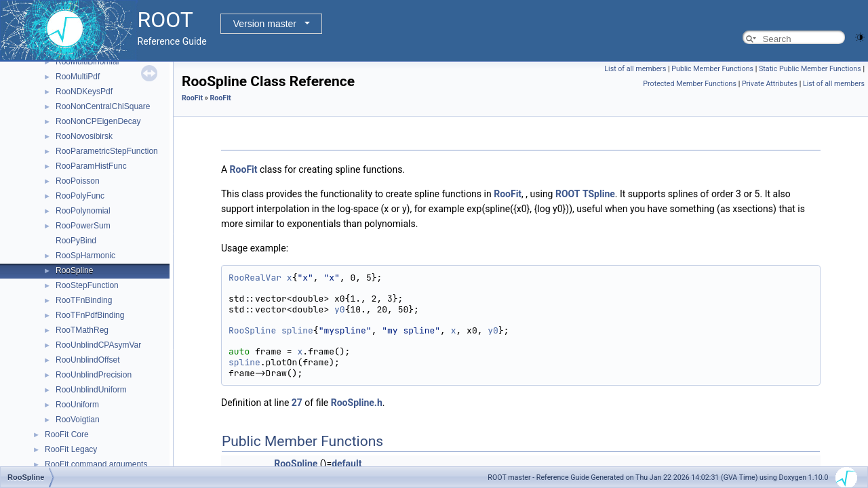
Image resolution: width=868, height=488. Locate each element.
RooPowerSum (83, 226)
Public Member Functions (712, 69)
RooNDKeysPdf (84, 91)
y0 (340, 309)
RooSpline (74, 270)
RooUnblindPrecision (94, 375)
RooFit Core (67, 434)
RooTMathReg (82, 330)
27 (297, 403)
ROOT (568, 194)
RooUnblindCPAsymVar (98, 345)
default (347, 464)
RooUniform (77, 405)
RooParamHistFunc (91, 166)
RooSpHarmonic (85, 256)
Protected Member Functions (690, 84)
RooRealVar (255, 278)
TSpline (599, 194)
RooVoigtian (78, 420)
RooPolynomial (83, 211)
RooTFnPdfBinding (90, 315)
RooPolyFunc (80, 196)
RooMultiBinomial (87, 62)
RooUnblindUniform (91, 390)
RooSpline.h (357, 403)
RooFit (192, 98)
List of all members (635, 69)
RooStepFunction (87, 285)
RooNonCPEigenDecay (98, 121)
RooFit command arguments (96, 464)
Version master (265, 24)
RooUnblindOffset (88, 360)
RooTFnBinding (84, 300)
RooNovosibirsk (84, 136)
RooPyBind (76, 241)
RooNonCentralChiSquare (103, 106)
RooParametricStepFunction (107, 151)
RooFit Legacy (71, 449)
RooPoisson (78, 181)
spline (297, 330)
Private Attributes (770, 84)
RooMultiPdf (78, 77)
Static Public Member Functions (810, 69)
